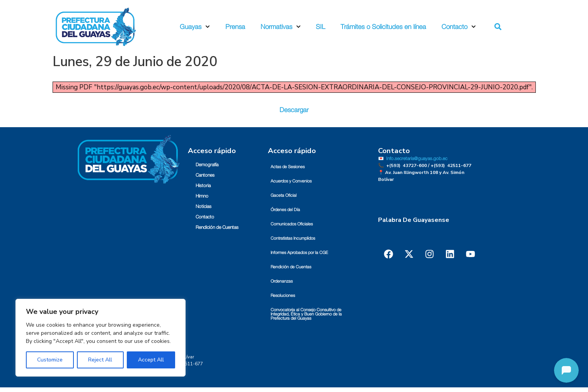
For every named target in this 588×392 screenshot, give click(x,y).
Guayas (195, 27)
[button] (498, 27)
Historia (203, 186)
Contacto (459, 27)
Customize (50, 360)
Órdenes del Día (285, 210)
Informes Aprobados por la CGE (299, 253)
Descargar (294, 110)
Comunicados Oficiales (292, 224)
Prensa (235, 27)
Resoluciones (283, 296)
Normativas (281, 27)
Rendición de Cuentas (217, 227)
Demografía (207, 165)
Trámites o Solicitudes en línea (383, 27)
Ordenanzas (282, 281)
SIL (320, 27)
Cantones (205, 175)
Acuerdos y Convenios (291, 181)
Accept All (151, 360)
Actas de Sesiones (288, 167)
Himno (202, 196)
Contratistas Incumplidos (293, 238)
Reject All (100, 360)
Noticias (204, 206)
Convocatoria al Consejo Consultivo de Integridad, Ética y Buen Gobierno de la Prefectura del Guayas (306, 314)
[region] (101, 338)
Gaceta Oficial (284, 195)
